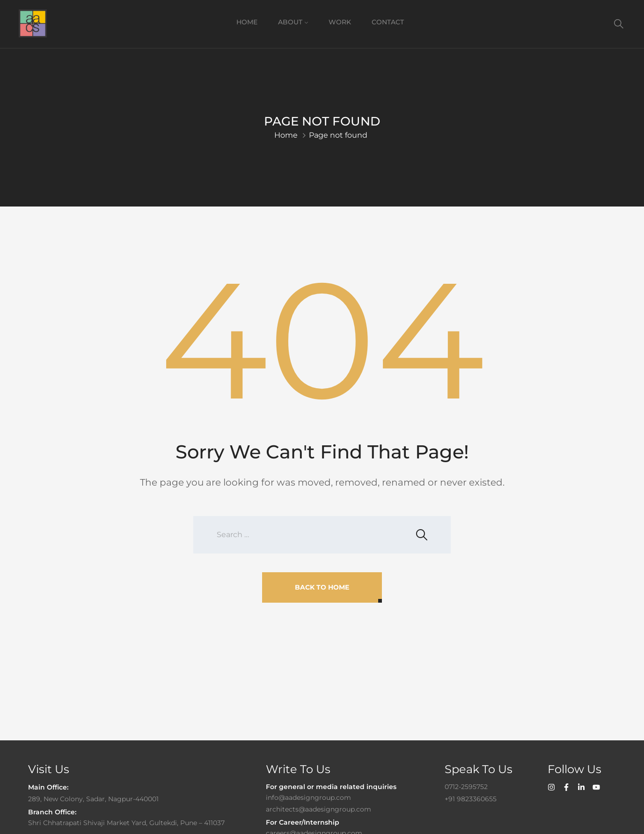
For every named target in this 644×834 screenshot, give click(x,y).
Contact (388, 22)
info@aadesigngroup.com (308, 797)
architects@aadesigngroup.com (318, 809)
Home (247, 22)
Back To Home (322, 587)
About (290, 22)
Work (340, 22)
